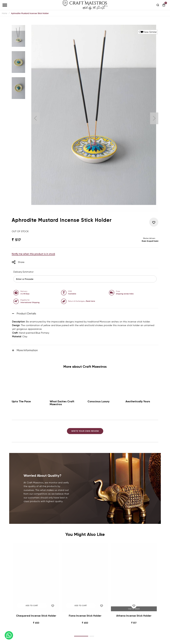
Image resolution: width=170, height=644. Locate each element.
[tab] (85, 313)
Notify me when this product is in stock (33, 254)
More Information (27, 350)
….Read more (90, 301)
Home (5, 13)
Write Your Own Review (85, 431)
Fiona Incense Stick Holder (85, 616)
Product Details (26, 313)
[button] (35, 118)
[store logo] (85, 5)
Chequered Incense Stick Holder (36, 616)
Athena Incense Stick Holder (134, 616)
